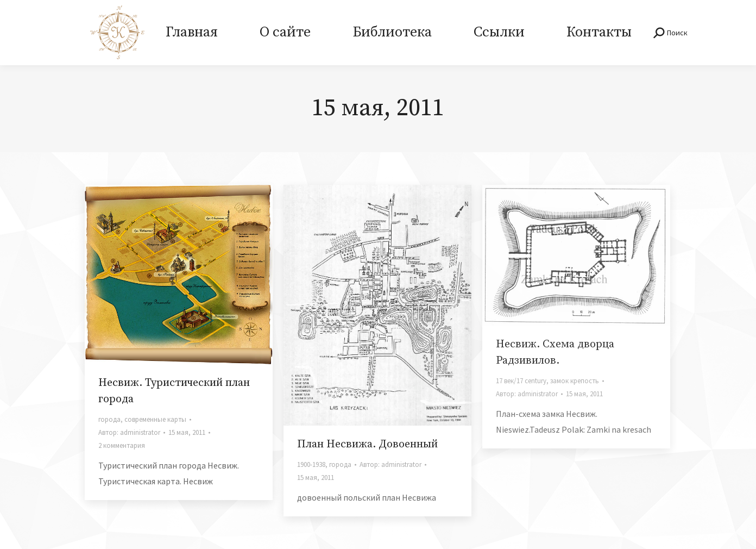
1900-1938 (311, 464)
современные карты (155, 419)
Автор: (129, 432)
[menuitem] (191, 33)
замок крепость (575, 381)
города (109, 419)
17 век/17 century (521, 381)
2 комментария (122, 445)
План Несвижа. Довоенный (367, 444)
